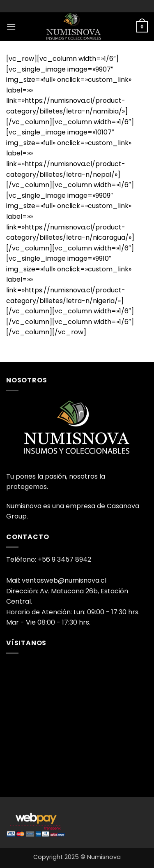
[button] (11, 27)
